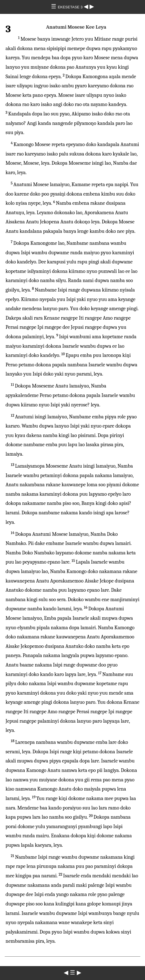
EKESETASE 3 (71, 7)
